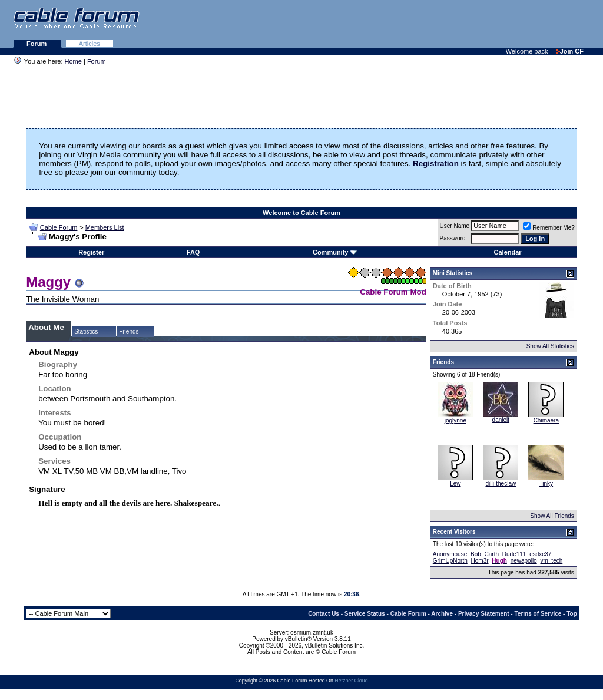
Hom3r (480, 561)
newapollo (524, 561)
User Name (455, 226)
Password (453, 238)
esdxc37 (540, 554)
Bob (476, 554)
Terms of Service (538, 614)
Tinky (546, 483)
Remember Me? (549, 228)
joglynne (455, 420)
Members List (105, 227)
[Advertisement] (459, 24)
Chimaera (546, 420)
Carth (492, 554)
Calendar (508, 252)
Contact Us (324, 614)
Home (73, 61)
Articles (90, 44)
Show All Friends (552, 516)
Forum (37, 44)
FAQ (193, 252)
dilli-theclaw (501, 483)
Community (335, 252)
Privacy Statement (484, 614)
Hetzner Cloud (351, 681)
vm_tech (551, 561)
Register (91, 252)
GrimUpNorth (450, 561)
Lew (455, 483)
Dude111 (514, 554)
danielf (501, 420)
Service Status (365, 614)
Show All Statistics (550, 346)
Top (572, 614)
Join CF (570, 51)
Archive (442, 614)
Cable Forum (59, 227)
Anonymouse (450, 554)
